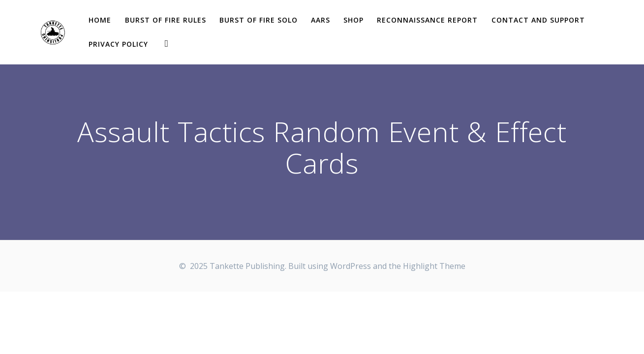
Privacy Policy (118, 44)
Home (100, 20)
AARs (321, 20)
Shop (353, 20)
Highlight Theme (434, 266)
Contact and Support (538, 20)
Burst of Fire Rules (166, 20)
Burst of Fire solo (259, 20)
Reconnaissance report (427, 20)
